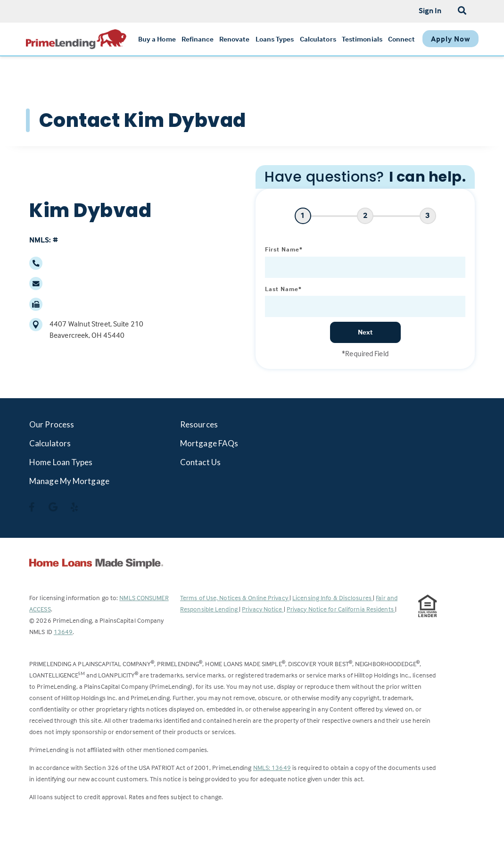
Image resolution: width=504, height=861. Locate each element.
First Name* (284, 249)
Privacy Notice (263, 609)
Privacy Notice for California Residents (341, 609)
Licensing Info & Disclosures (333, 598)
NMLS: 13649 (272, 767)
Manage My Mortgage (69, 481)
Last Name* (283, 289)
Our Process (52, 424)
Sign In (430, 10)
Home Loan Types (61, 462)
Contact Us (200, 462)
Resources (199, 424)
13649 (63, 631)
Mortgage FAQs (209, 443)
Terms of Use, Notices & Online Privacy (235, 598)
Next (365, 332)
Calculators (50, 443)
